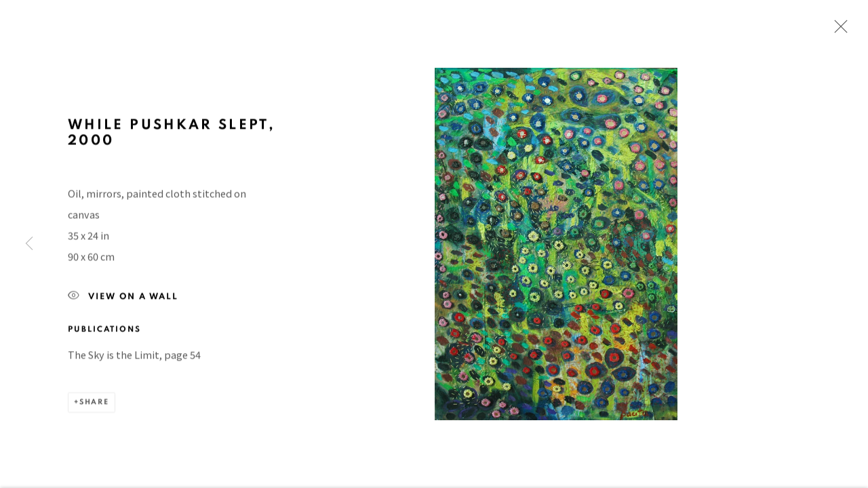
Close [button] (837, 30)
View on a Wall (123, 300)
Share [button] (94, 405)
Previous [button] (29, 244)
